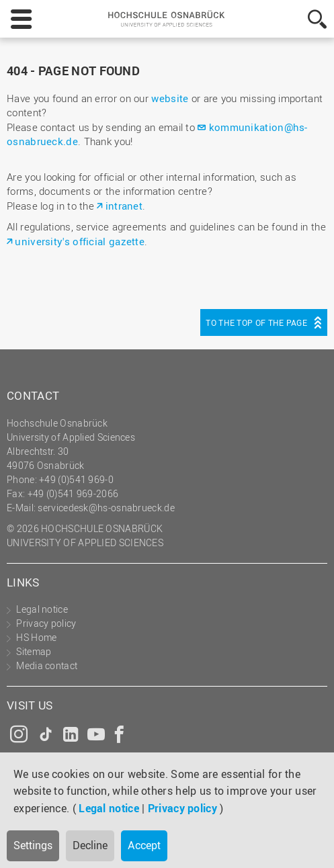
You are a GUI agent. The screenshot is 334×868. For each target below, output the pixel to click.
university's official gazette (80, 241)
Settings (33, 845)
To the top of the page (256, 322)
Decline (90, 845)
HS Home (36, 637)
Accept (144, 845)
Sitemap (34, 651)
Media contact (47, 665)
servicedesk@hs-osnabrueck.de (106, 508)
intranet (124, 206)
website (170, 98)
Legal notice (109, 808)
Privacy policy (182, 808)
